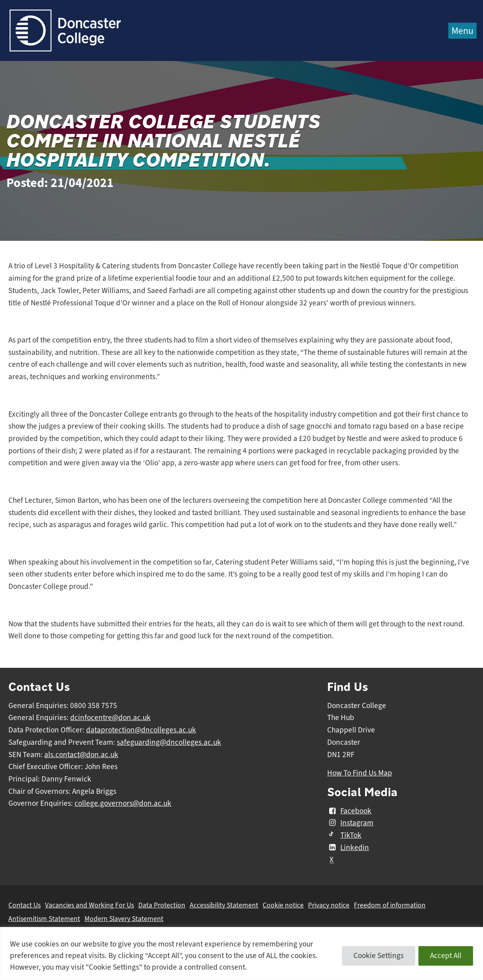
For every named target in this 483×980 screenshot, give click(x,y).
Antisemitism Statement (44, 919)
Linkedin (348, 848)
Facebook (349, 811)
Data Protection (162, 905)
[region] (241, 953)
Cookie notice (283, 905)
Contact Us (25, 905)
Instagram (350, 823)
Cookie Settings (379, 956)
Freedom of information (390, 905)
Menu (462, 31)
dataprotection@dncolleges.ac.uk (141, 730)
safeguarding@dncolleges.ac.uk (169, 742)
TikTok (344, 835)
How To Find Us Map (360, 773)
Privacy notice (329, 905)
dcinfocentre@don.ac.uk (110, 718)
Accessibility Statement (224, 905)
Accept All (446, 956)
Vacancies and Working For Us (89, 905)
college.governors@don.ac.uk (123, 803)
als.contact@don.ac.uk (81, 755)
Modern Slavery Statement (124, 919)
